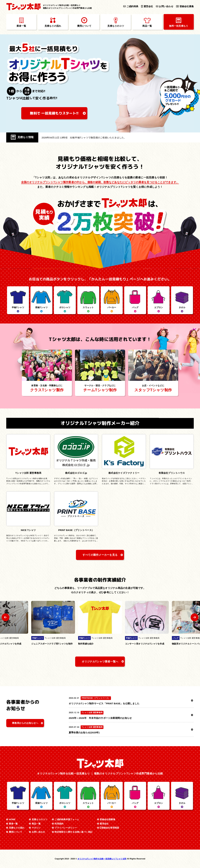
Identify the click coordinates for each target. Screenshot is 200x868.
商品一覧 (36, 824)
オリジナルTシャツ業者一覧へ (100, 662)
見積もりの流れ (17, 828)
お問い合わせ (165, 6)
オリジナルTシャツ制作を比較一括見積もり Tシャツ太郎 (102, 859)
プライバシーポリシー (66, 828)
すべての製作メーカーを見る (100, 555)
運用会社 (104, 824)
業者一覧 (13, 824)
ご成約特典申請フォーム (67, 819)
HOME (12, 819)
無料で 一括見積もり (54, 113)
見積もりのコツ (40, 819)
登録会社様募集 (107, 819)
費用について (16, 832)
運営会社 (147, 6)
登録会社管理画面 (109, 828)
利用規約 (59, 824)
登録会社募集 (185, 6)
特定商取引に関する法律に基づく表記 (73, 832)
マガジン (36, 828)
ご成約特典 (131, 6)
